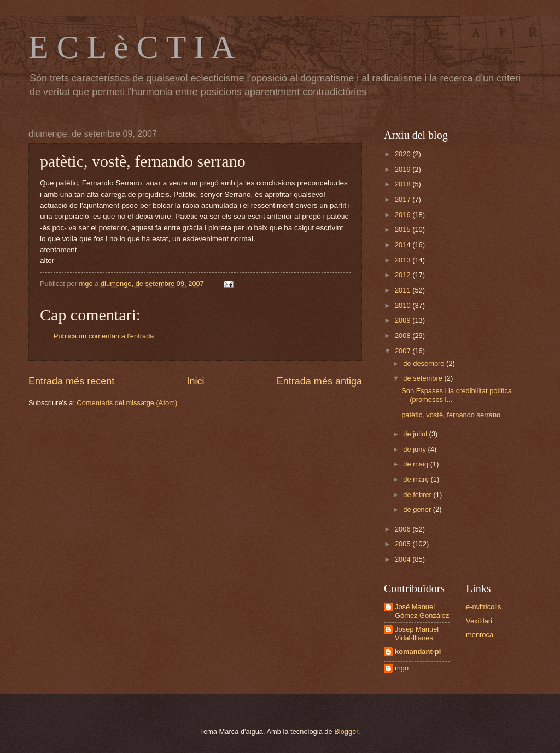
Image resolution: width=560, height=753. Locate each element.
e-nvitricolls (483, 607)
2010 (404, 305)
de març (417, 479)
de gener (418, 509)
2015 (404, 229)
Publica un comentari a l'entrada (104, 336)
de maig (416, 464)
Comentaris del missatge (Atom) (127, 403)
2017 (404, 199)
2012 (404, 275)
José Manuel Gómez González (422, 611)
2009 (404, 320)
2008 (404, 335)
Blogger (346, 731)
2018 (404, 184)
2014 (404, 245)
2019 (404, 169)
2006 (404, 529)
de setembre (424, 378)
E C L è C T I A (132, 47)
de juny (415, 449)
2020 (404, 154)
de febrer (418, 495)
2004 (404, 559)
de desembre (425, 363)
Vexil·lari (479, 621)
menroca (480, 635)
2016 (404, 215)
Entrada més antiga (319, 381)
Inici (195, 381)
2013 (404, 260)
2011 (404, 290)
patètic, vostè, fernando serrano (451, 415)
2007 (404, 351)
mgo (402, 668)
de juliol (416, 434)
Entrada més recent (71, 381)
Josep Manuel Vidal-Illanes (417, 633)
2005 (404, 544)
